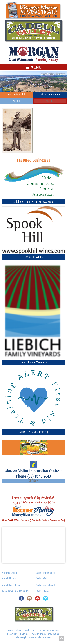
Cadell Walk (42, 578)
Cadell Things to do (46, 573)
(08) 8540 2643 (39, 476)
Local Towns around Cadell (16, 591)
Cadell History (9, 578)
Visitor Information (50, 95)
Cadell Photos (43, 591)
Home (11, 631)
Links (34, 631)
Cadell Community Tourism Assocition (33, 202)
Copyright (13, 634)
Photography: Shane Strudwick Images (34, 638)
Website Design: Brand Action (45, 634)
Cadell (27, 631)
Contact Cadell (10, 573)
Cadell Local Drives (12, 586)
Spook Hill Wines (33, 257)
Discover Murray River (49, 631)
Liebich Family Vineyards (33, 363)
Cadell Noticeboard (45, 586)
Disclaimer (24, 634)
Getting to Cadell (17, 95)
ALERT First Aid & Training (34, 432)
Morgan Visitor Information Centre (33, 471)
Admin (19, 631)
